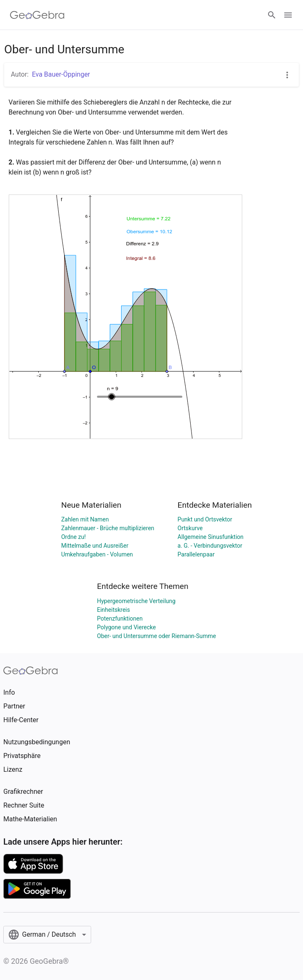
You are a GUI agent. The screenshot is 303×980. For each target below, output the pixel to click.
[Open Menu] (288, 15)
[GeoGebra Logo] (37, 15)
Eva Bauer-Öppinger (61, 74)
